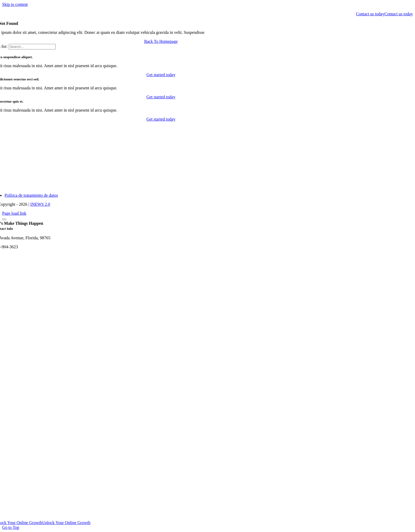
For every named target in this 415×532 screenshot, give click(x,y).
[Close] (4, 219)
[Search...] (32, 47)
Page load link (14, 213)
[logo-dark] (2, 9)
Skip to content (15, 4)
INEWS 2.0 (40, 204)
